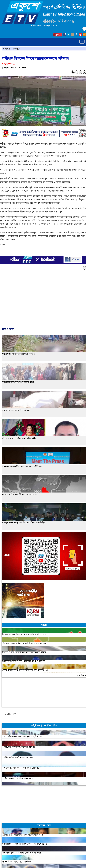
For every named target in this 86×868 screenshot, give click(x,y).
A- (77, 72)
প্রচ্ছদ (6, 49)
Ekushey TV (10, 714)
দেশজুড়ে (16, 49)
